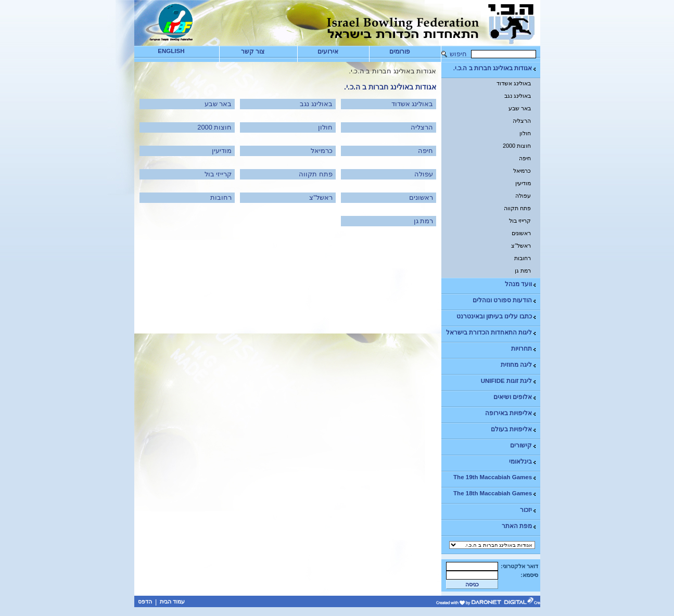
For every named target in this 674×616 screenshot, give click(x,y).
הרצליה (522, 121)
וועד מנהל (521, 284)
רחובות (523, 258)
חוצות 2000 (517, 146)
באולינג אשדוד (514, 83)
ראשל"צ (521, 246)
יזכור (529, 510)
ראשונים (521, 233)
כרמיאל (522, 171)
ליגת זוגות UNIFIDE (509, 381)
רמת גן (523, 271)
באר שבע (520, 108)
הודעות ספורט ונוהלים (505, 300)
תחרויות (524, 349)
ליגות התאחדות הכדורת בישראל (492, 333)
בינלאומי (523, 462)
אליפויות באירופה (511, 413)
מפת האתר (519, 526)
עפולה (523, 196)
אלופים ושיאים (515, 397)
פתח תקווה (517, 208)
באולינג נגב (518, 96)
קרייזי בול (520, 221)
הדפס (145, 601)
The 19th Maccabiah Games (495, 477)
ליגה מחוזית (519, 365)
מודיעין (523, 183)
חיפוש (458, 54)
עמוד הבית (172, 601)
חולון (525, 133)
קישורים (524, 446)
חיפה (525, 158)
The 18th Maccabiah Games (495, 493)
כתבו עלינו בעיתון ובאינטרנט (497, 317)
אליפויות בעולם (514, 429)
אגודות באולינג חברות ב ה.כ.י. (495, 68)
